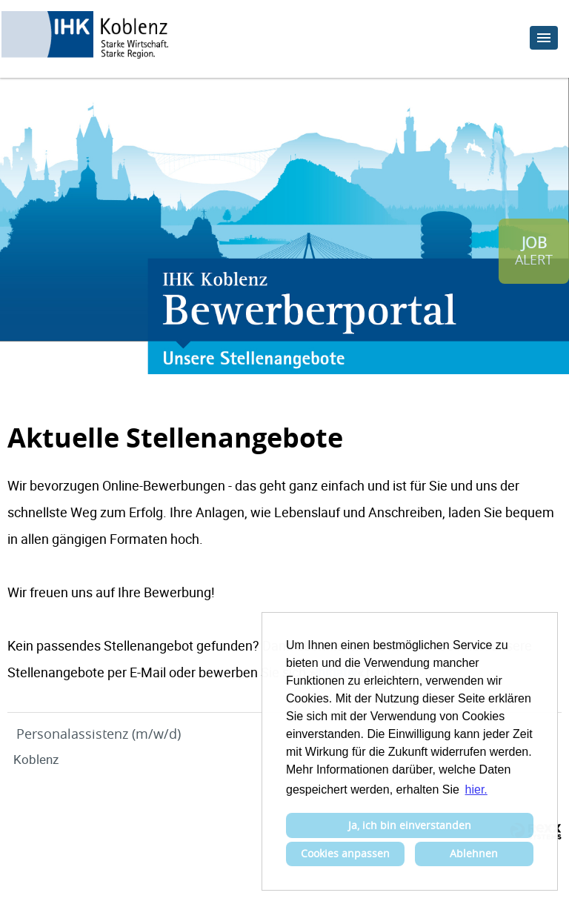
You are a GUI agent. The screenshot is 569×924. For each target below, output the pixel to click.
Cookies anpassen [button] (345, 853)
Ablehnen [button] (474, 853)
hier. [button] (476, 790)
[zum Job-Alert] (534, 251)
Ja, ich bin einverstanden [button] (410, 825)
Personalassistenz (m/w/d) (99, 734)
